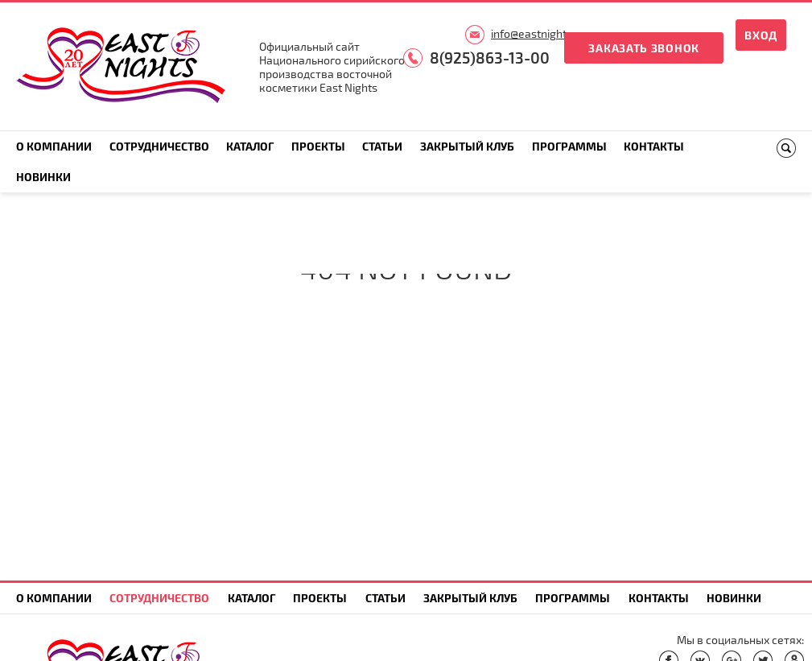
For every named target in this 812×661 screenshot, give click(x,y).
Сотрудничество (159, 146)
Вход (761, 35)
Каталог (250, 146)
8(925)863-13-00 (490, 58)
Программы (569, 146)
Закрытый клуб (467, 146)
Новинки (43, 177)
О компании (54, 146)
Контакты (654, 146)
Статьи (382, 146)
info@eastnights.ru (538, 33)
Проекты (318, 146)
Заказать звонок (644, 48)
